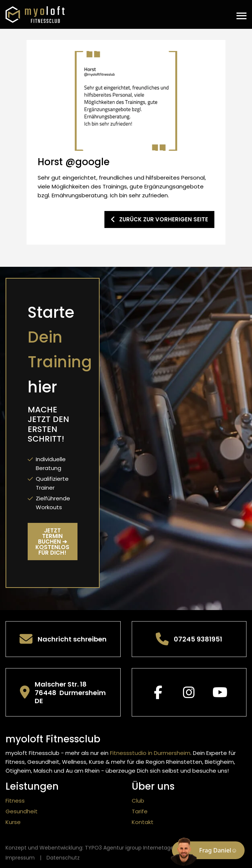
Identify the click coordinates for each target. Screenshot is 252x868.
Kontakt (143, 822)
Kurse (13, 822)
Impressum (20, 858)
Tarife (140, 811)
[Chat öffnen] (208, 850)
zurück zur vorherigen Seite (159, 219)
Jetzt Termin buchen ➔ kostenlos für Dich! (52, 542)
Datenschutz (63, 858)
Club (138, 801)
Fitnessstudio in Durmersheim (150, 753)
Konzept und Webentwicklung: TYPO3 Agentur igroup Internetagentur (95, 848)
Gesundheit (22, 811)
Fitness (15, 801)
